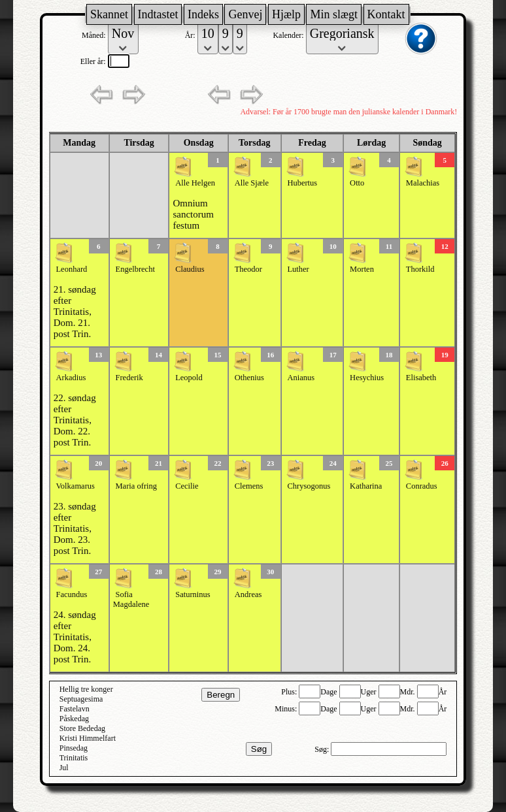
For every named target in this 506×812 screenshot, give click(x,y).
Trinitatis (74, 758)
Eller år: (94, 61)
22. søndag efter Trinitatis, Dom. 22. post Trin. (75, 420)
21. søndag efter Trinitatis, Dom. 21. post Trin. (75, 312)
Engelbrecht (135, 269)
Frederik (129, 378)
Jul (64, 768)
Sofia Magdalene (131, 599)
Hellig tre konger (86, 689)
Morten (362, 269)
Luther (298, 269)
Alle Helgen (195, 183)
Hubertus (302, 183)
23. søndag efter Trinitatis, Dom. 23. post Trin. (75, 528)
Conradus (422, 486)
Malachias (423, 183)
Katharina (366, 486)
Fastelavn (75, 709)
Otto (357, 183)
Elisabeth (421, 378)
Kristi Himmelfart (88, 738)
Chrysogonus (309, 486)
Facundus (71, 594)
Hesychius (367, 378)
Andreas (248, 594)
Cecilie (187, 486)
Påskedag (74, 719)
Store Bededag (82, 728)
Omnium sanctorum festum (193, 214)
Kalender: (289, 35)
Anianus (301, 378)
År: (191, 35)
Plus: (290, 692)
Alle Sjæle (252, 183)
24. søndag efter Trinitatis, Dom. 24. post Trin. (75, 637)
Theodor (248, 269)
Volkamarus (75, 486)
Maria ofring (137, 486)
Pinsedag (74, 748)
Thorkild (420, 269)
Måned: (95, 35)
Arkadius (71, 378)
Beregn (221, 695)
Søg (259, 749)
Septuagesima (81, 699)
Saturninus (193, 594)
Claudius (190, 269)
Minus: (287, 709)
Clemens (249, 486)
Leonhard (71, 269)
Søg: (323, 749)
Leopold (189, 378)
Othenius (249, 378)
